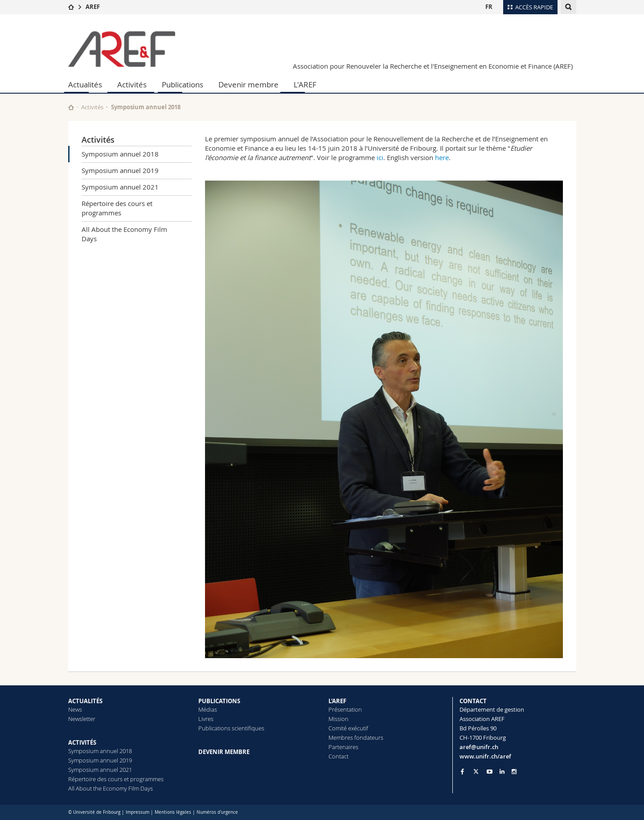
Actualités (85, 84)
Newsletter (82, 719)
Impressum (137, 812)
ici (380, 157)
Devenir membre (248, 84)
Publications (183, 84)
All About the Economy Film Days (124, 234)
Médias (208, 709)
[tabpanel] (384, 419)
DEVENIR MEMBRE (224, 752)
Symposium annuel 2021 (120, 187)
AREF (93, 7)
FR (489, 7)
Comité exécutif (348, 728)
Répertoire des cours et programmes (117, 208)
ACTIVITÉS (82, 742)
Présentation (345, 709)
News (75, 709)
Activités (132, 84)
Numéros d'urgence (217, 812)
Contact (338, 756)
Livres (206, 719)
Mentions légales (173, 812)
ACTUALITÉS (85, 701)
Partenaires (343, 747)
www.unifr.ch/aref (485, 756)
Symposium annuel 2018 (120, 154)
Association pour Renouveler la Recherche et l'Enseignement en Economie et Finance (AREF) (433, 66)
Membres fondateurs (356, 738)
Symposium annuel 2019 (120, 170)
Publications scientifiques (231, 728)
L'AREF (305, 84)
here (442, 157)
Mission (338, 719)
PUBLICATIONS (219, 701)
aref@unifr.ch (479, 747)
